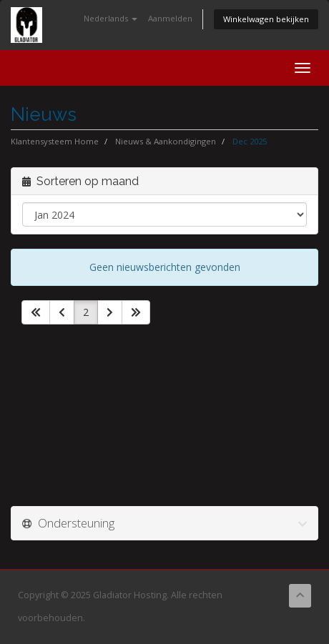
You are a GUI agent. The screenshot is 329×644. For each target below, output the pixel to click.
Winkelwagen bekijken (266, 19)
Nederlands (111, 18)
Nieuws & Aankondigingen (166, 141)
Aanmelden (170, 18)
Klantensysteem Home (55, 141)
